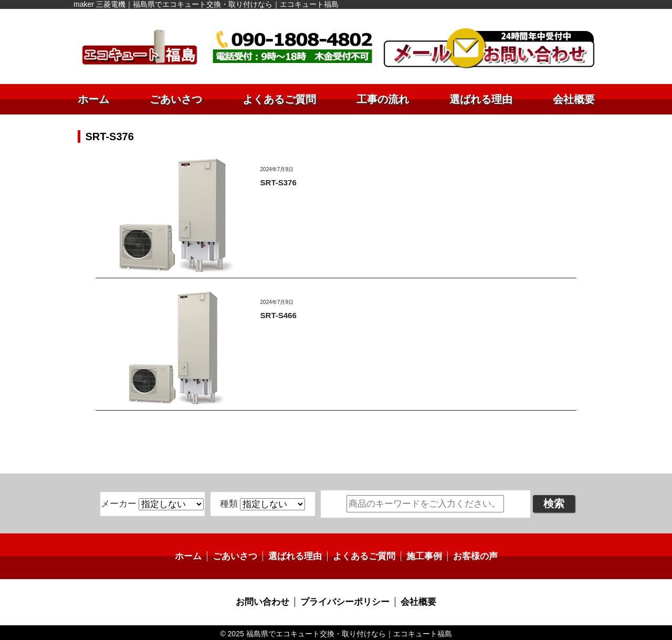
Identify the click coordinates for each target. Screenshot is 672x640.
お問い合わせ (266, 600)
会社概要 (574, 99)
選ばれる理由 (481, 99)
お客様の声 (469, 555)
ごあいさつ (176, 99)
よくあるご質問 (279, 99)
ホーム (93, 99)
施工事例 (420, 555)
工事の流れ (383, 99)
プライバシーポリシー (344, 600)
